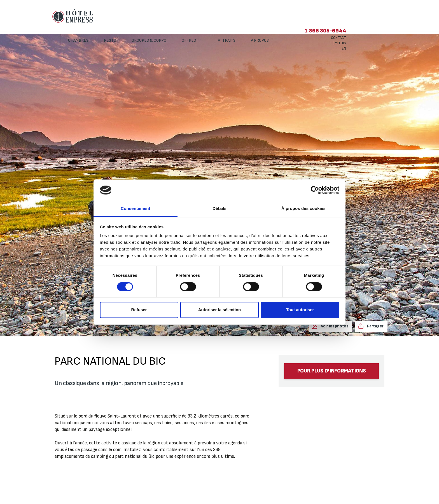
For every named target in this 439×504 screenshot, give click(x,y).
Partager (375, 326)
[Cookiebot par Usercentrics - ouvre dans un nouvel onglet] (315, 190)
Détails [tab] (219, 209)
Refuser (139, 310)
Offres (231, 16)
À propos (302, 16)
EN (385, 24)
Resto (151, 16)
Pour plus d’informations (332, 371)
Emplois (381, 19)
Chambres (120, 16)
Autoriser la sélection (220, 310)
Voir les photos (334, 326)
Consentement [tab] (135, 209)
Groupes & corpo (190, 16)
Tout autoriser (300, 310)
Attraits (268, 16)
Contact (380, 13)
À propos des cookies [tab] (303, 209)
